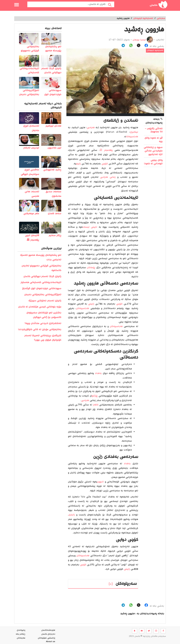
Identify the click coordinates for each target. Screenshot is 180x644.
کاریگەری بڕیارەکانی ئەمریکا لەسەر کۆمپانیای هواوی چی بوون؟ (43, 338)
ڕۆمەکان (91, 268)
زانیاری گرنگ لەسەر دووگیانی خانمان (42, 277)
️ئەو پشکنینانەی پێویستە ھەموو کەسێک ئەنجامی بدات (41, 258)
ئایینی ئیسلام (90, 227)
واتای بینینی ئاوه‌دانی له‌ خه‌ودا (153, 162)
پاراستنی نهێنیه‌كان (46, 638)
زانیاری (72, 515)
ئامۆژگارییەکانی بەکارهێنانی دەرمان (43, 295)
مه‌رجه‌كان (21, 638)
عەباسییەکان (132, 137)
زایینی (78, 164)
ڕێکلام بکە (21, 634)
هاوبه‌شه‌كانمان (48, 630)
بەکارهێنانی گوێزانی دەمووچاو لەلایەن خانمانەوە (41, 268)
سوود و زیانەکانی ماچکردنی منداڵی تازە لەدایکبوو (153, 151)
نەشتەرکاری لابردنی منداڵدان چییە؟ (43, 323)
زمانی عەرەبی (108, 177)
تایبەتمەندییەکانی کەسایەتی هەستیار (41, 282)
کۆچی (105, 164)
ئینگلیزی (134, 132)
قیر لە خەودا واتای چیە (154, 140)
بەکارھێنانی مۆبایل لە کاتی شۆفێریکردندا (40, 330)
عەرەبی (91, 128)
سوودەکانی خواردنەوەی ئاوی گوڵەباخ (42, 289)
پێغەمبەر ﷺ (106, 150)
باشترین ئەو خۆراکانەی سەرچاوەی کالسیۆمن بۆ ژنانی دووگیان (44, 315)
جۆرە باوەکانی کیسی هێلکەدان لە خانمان (40, 307)
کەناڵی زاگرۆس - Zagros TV (154, 130)
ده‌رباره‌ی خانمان (48, 634)
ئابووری (100, 482)
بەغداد (98, 373)
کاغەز (96, 405)
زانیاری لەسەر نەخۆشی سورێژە (45, 301)
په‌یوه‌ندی (21, 630)
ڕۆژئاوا (95, 396)
